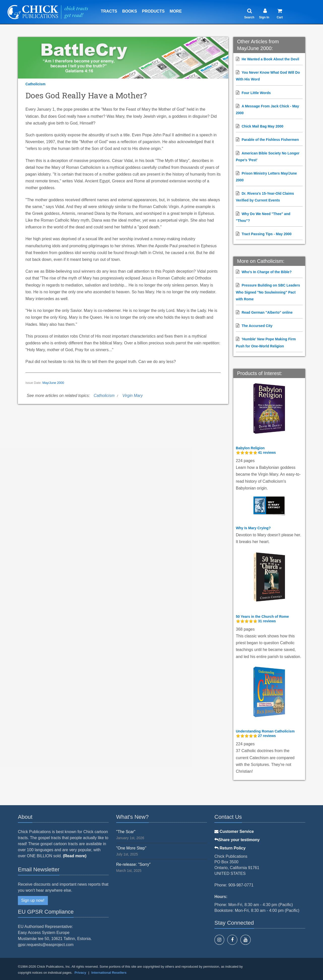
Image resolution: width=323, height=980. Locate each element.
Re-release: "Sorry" (133, 864)
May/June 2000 (53, 383)
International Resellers (109, 973)
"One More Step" (131, 848)
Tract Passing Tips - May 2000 (267, 234)
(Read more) (75, 856)
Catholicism (35, 84)
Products (153, 11)
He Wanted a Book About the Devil (270, 59)
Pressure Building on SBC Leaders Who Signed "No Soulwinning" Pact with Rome (268, 292)
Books (130, 11)
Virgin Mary (133, 396)
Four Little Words (256, 93)
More (176, 11)
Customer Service (234, 831)
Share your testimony (237, 840)
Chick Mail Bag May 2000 (263, 126)
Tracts (109, 11)
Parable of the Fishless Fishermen (270, 140)
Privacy (80, 973)
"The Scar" (126, 832)
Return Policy (230, 848)
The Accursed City (257, 326)
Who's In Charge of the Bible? (267, 272)
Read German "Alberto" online (267, 312)
